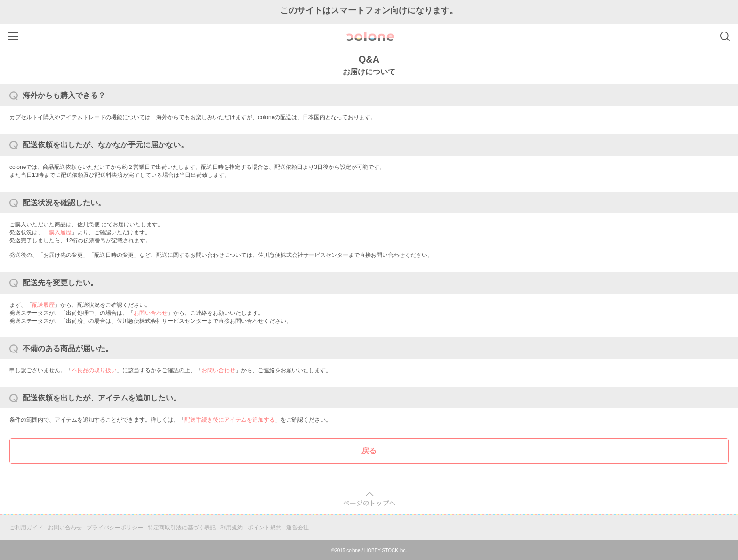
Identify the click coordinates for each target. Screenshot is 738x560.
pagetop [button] (369, 499)
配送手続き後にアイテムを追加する (230, 420)
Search (725, 36)
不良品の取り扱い (94, 370)
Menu (14, 35)
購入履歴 (60, 232)
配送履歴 (43, 305)
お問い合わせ (151, 313)
